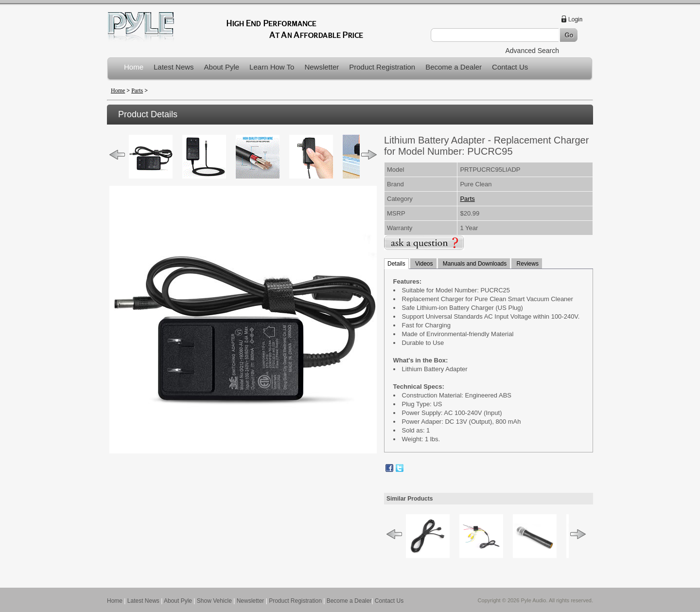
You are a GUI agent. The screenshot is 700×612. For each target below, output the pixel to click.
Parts (137, 90)
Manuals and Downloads (474, 264)
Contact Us (510, 67)
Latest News (174, 67)
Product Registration (382, 67)
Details (396, 264)
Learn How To (272, 67)
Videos (423, 264)
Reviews (527, 264)
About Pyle (222, 67)
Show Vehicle (214, 601)
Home (134, 67)
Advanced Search (532, 51)
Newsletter (322, 67)
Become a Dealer (454, 67)
